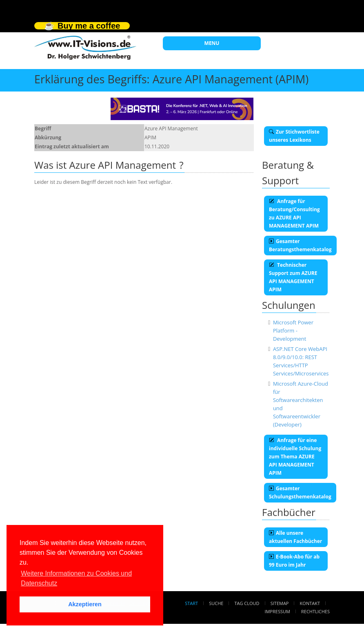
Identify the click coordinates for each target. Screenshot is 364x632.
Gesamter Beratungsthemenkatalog (300, 245)
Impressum (277, 611)
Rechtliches (315, 611)
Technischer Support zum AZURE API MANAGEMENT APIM (293, 277)
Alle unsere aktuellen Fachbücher (295, 537)
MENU (212, 43)
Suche (216, 603)
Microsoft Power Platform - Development (293, 331)
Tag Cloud (247, 603)
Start (191, 603)
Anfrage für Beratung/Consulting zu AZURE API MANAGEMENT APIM (294, 213)
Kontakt (310, 603)
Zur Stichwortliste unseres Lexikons (294, 136)
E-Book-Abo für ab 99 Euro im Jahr (294, 561)
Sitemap (280, 603)
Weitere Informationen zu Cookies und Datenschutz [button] (76, 578)
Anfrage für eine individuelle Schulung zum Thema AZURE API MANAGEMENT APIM (295, 457)
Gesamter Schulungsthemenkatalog (300, 492)
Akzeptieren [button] (85, 604)
